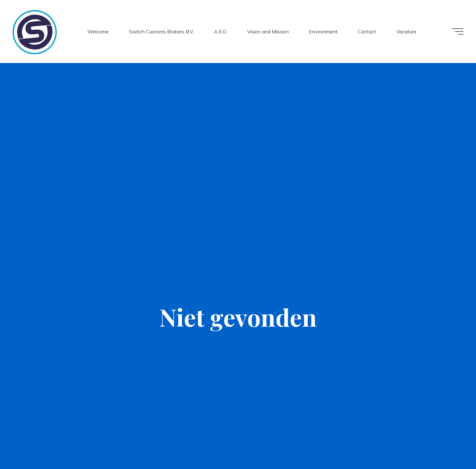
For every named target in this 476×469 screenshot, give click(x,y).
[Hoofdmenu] (458, 31)
